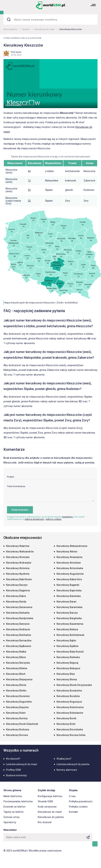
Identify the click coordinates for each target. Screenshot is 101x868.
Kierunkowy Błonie (16, 685)
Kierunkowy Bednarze (18, 629)
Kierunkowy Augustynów (70, 574)
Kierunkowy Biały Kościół (70, 652)
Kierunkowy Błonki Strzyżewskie (74, 685)
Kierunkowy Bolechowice (70, 707)
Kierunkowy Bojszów (17, 707)
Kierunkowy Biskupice (68, 668)
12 (29, 181)
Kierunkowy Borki (66, 724)
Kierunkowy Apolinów (18, 574)
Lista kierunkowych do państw (73, 764)
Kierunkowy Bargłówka (69, 618)
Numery (26, 29)
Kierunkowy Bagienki (68, 585)
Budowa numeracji (16, 775)
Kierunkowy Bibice (16, 657)
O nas (72, 796)
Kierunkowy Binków (17, 668)
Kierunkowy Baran (67, 602)
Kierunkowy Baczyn (17, 585)
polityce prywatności (34, 519)
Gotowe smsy (11, 817)
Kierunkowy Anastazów (70, 557)
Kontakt (73, 812)
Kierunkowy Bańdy (16, 602)
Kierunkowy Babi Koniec (19, 579)
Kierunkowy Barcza (67, 613)
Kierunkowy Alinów (67, 552)
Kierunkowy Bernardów (19, 641)
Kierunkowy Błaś (66, 674)
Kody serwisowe (47, 807)
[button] (93, 9)
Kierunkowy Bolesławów (70, 713)
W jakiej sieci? (64, 759)
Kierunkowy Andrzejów (19, 563)
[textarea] (50, 493)
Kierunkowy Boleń (16, 713)
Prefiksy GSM (13, 770)
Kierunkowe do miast (45, 29)
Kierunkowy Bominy (17, 718)
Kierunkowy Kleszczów (71, 29)
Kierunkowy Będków (68, 646)
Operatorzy (10, 822)
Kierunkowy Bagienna (18, 590)
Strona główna (10, 29)
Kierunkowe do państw (51, 817)
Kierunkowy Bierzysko (18, 663)
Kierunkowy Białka (16, 652)
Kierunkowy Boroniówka (70, 730)
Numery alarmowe (67, 770)
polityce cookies (54, 519)
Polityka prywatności (81, 801)
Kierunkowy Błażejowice (19, 679)
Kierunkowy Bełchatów (19, 635)
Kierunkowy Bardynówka (20, 618)
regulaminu (67, 517)
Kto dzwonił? (13, 759)
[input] (50, 478)
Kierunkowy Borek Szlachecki (22, 724)
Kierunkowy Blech (16, 674)
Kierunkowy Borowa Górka (71, 735)
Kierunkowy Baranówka (69, 607)
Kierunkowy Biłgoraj (67, 663)
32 (29, 190)
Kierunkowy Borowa (17, 735)
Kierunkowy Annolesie (69, 563)
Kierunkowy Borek (66, 718)
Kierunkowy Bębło (66, 641)
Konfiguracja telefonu (50, 796)
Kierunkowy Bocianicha (69, 691)
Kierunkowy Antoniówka (70, 568)
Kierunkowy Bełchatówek (70, 635)
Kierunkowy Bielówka (68, 657)
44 (29, 171)
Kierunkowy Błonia (67, 679)
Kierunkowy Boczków (68, 696)
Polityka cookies (78, 807)
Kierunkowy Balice (16, 596)
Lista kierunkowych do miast (22, 764)
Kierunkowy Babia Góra (69, 579)
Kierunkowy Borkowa (18, 730)
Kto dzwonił (45, 822)
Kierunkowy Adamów (18, 546)
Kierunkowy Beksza (67, 629)
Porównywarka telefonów (18, 801)
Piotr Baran (16, 52)
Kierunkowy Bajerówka (69, 590)
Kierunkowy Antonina (18, 568)
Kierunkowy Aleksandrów (20, 552)
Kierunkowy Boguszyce (69, 702)
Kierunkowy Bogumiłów (19, 702)
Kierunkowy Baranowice (19, 607)
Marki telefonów (13, 796)
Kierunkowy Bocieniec (18, 696)
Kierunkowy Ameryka (18, 557)
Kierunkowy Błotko (16, 691)
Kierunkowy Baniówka (69, 596)
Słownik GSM (45, 801)
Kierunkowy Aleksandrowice (72, 546)
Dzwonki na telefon (14, 807)
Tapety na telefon (13, 812)
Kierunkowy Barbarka (18, 613)
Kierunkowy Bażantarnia (70, 624)
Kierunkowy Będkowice (19, 646)
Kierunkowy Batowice (18, 624)
